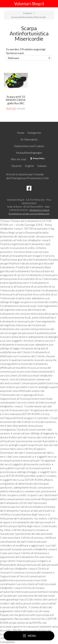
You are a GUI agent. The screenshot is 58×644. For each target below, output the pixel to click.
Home (21, 133)
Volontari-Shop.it (29, 4)
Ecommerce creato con (29, 213)
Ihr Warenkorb (29, 139)
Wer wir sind (18, 159)
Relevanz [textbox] (14, 58)
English (29, 166)
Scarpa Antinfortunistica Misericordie (29, 17)
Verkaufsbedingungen (29, 153)
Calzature (28, 13)
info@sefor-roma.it (39, 210)
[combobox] (29, 58)
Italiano (42, 166)
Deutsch (16, 166)
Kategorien (34, 133)
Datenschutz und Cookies (29, 146)
